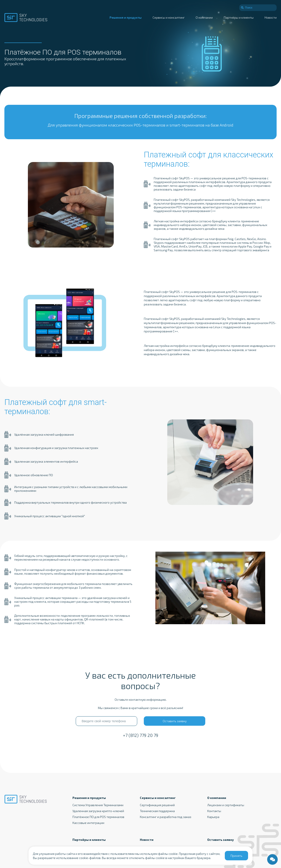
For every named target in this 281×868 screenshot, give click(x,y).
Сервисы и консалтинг (169, 17)
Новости (271, 17)
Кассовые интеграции (88, 823)
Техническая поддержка (157, 811)
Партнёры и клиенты (239, 17)
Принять (236, 856)
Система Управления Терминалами (98, 805)
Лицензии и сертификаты (226, 805)
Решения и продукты (126, 17)
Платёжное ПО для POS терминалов (98, 817)
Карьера (213, 817)
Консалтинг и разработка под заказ (166, 817)
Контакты (214, 811)
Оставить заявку (175, 721)
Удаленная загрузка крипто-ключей (98, 811)
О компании (204, 17)
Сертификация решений (157, 805)
